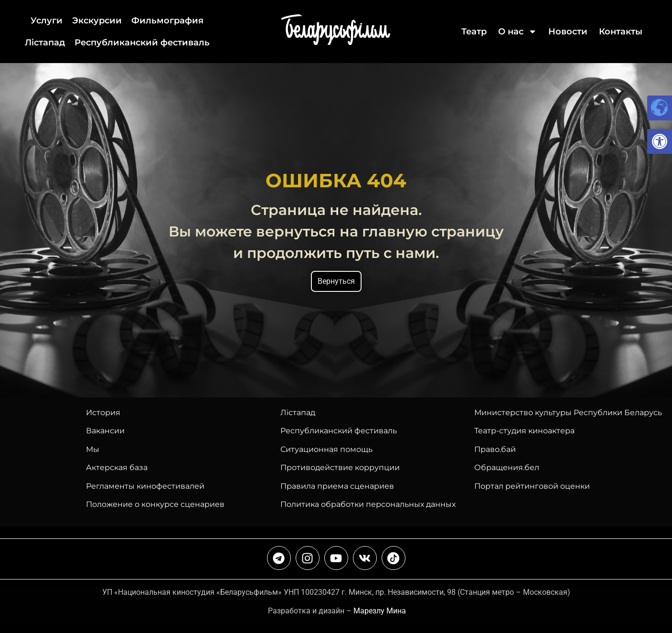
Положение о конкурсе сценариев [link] (155, 504)
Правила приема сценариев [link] (337, 486)
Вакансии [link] (105, 431)
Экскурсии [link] (97, 21)
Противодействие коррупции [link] (340, 467)
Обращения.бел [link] (507, 467)
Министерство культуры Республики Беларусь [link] (568, 413)
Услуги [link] (47, 21)
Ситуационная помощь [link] (326, 449)
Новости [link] (568, 32)
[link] (660, 141)
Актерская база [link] (117, 467)
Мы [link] (93, 449)
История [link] (103, 413)
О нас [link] (517, 32)
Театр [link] (474, 32)
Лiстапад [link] (45, 43)
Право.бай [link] (495, 449)
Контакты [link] (621, 32)
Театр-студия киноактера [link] (524, 431)
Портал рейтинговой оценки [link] (532, 486)
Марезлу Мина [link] (380, 611)
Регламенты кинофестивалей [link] (145, 486)
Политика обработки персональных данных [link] (368, 504)
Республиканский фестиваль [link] (142, 43)
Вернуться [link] (336, 281)
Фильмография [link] (167, 21)
